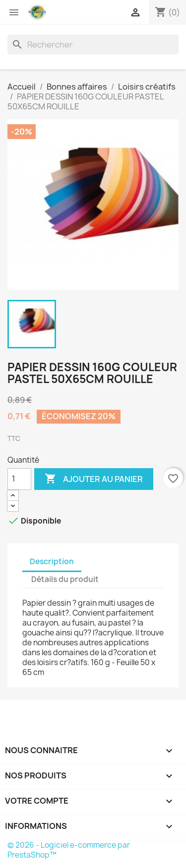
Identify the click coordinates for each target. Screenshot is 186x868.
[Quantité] (19, 479)
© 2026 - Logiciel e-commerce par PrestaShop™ (69, 850)
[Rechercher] (93, 45)
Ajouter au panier (94, 479)
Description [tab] (52, 561)
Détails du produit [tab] (65, 579)
